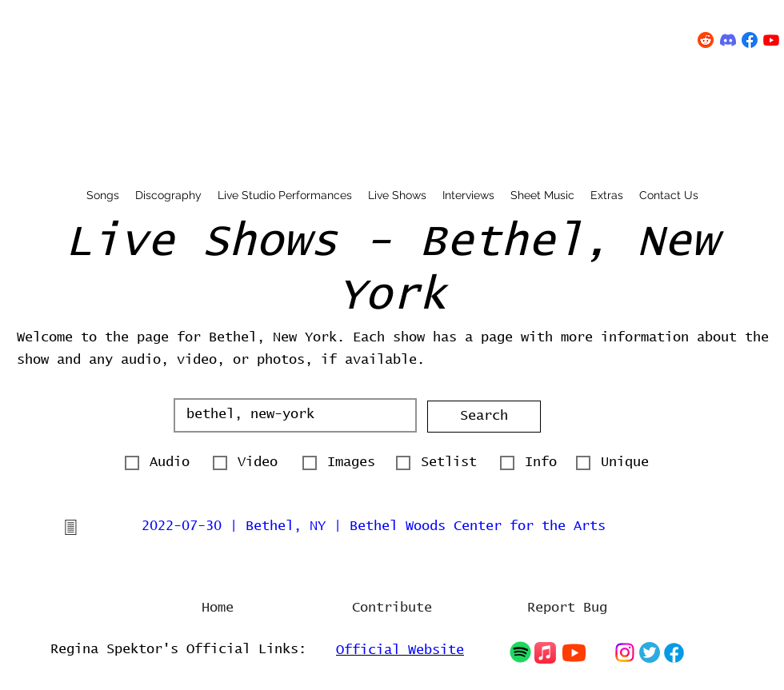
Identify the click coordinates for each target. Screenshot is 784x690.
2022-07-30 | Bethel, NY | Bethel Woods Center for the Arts (374, 526)
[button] (484, 417)
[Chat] (520, 652)
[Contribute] (392, 608)
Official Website (400, 650)
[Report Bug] (567, 608)
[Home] (218, 608)
